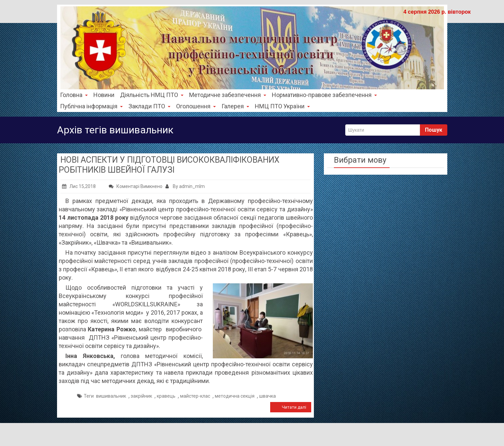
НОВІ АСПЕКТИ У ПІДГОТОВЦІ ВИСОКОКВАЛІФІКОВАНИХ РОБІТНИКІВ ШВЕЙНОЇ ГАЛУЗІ (169, 165)
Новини (104, 95)
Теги (89, 396)
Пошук (434, 130)
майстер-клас (195, 396)
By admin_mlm (185, 186)
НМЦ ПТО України (282, 106)
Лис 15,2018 (79, 186)
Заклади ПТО (149, 106)
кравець (166, 396)
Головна (74, 95)
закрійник (141, 396)
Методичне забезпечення (228, 95)
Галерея (235, 106)
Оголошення (196, 106)
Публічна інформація (91, 106)
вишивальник (111, 396)
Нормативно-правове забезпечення (324, 95)
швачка (268, 396)
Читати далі (294, 407)
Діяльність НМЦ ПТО (152, 95)
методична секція (235, 396)
